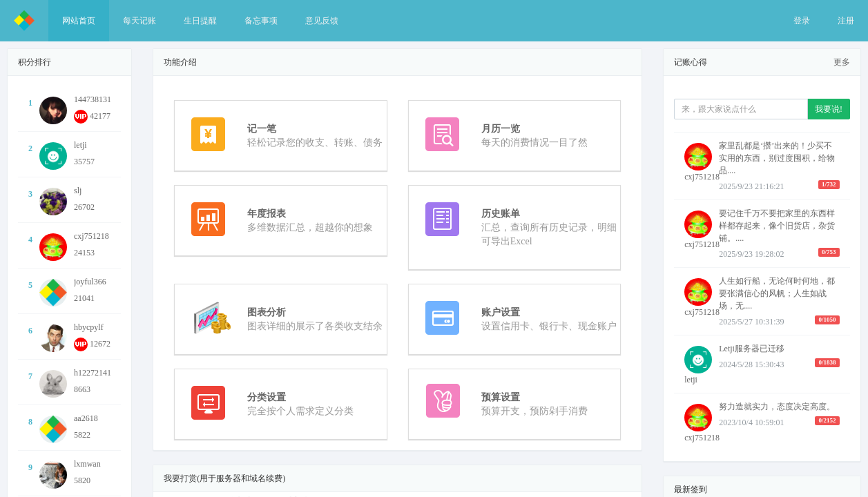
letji (80, 145)
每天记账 (139, 21)
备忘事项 (261, 21)
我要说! (829, 109)
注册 (846, 21)
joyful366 (90, 282)
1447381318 (95, 99)
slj (78, 191)
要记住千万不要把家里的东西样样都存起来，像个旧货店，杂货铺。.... (777, 226)
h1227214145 (97, 373)
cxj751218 (91, 236)
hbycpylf (89, 327)
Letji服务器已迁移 (752, 349)
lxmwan (87, 464)
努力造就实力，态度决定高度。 (777, 407)
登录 (802, 21)
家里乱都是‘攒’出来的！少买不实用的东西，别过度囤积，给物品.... (777, 158)
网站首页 (79, 21)
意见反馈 (322, 21)
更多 (842, 62)
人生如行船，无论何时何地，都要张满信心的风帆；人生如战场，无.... (777, 293)
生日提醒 (200, 21)
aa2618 (86, 418)
